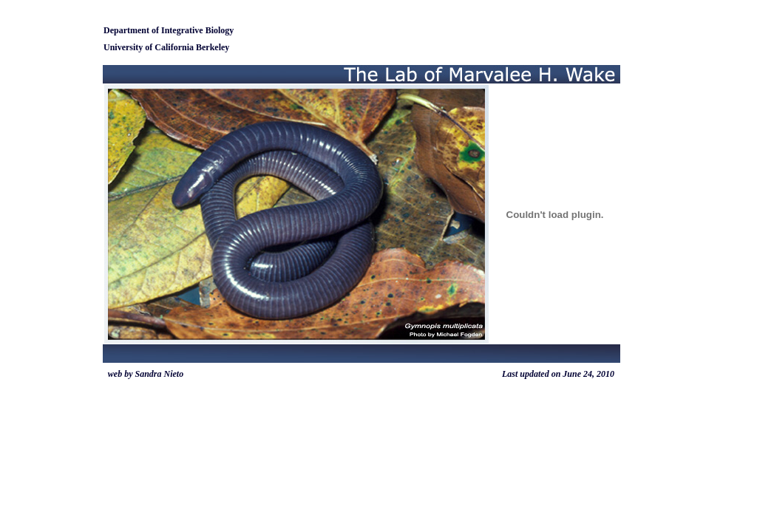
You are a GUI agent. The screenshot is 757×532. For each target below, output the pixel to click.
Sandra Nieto (159, 374)
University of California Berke (161, 47)
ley (224, 47)
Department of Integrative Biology (169, 30)
